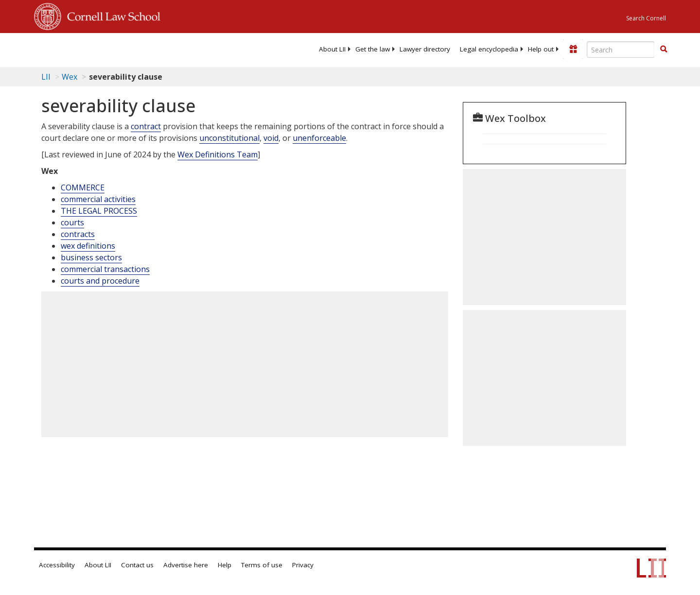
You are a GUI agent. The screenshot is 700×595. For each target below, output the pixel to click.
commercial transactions (105, 269)
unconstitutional (229, 138)
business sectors (91, 257)
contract (146, 126)
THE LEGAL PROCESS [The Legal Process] (99, 211)
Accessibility (57, 565)
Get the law (373, 49)
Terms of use (262, 565)
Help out (541, 49)
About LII (332, 49)
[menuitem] (332, 49)
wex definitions (88, 246)
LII (46, 77)
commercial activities (98, 199)
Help (225, 565)
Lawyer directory (425, 49)
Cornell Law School (111, 15)
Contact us (137, 565)
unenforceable (319, 138)
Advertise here (186, 565)
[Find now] (664, 50)
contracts (78, 234)
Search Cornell (646, 18)
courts (72, 222)
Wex (70, 77)
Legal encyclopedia (489, 49)
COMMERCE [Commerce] (83, 187)
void (271, 138)
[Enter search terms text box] (621, 50)
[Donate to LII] (573, 49)
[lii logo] (143, 49)
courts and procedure (100, 281)
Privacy (303, 565)
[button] (664, 49)
